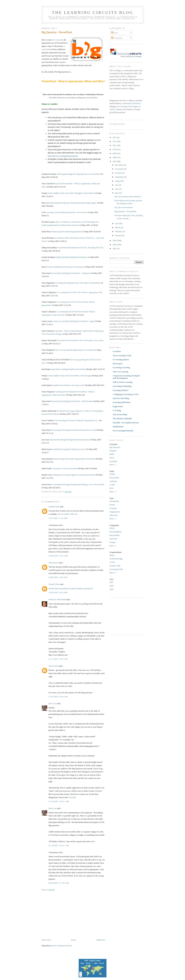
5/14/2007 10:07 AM (59, 801)
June (117, 189)
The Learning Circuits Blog (93, 13)
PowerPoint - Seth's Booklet (82, 401)
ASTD (112, 109)
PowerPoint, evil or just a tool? (72, 385)
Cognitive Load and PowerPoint (83, 475)
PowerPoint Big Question (71, 232)
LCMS (112, 485)
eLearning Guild (116, 569)
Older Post (101, 940)
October (118, 173)
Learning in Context (60, 468)
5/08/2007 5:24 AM (58, 556)
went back (46, 49)
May (117, 193)
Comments (117, 38)
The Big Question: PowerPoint (82, 350)
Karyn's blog (59, 459)
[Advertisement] (68, 915)
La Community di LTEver (67, 292)
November (119, 169)
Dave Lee (52, 703)
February (119, 231)
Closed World (63, 248)
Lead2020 (56, 449)
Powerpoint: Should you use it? (73, 449)
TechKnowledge (116, 559)
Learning (113, 461)
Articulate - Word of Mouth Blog (68, 331)
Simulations (114, 501)
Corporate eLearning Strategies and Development (126, 377)
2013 (115, 137)
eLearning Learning (121, 367)
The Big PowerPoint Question (78, 440)
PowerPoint (73, 468)
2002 (115, 249)
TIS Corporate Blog (78, 360)
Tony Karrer (54, 563)
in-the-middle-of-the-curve (58, 193)
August (118, 181)
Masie (112, 555)
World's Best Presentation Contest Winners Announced (71, 589)
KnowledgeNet (116, 532)
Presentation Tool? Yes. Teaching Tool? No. (86, 248)
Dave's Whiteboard (56, 267)
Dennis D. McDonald (57, 599)
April (117, 223)
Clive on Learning (62, 350)
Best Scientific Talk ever (68, 514)
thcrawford (58, 184)
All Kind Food (63, 340)
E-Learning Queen (121, 359)
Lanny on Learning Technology (65, 321)
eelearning (54, 203)
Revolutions (59, 238)
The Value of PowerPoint (90, 283)
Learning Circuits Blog (55, 212)
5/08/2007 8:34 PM (58, 593)
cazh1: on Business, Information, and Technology (75, 222)
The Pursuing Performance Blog (68, 420)
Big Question (115, 447)
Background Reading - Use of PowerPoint (87, 484)
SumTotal (113, 539)
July (117, 185)
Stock (112, 458)
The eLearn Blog (120, 414)
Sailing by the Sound (61, 475)
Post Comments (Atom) (62, 946)
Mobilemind (118, 427)
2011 (115, 145)
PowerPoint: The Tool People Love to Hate (86, 340)
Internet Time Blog (57, 440)
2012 (115, 141)
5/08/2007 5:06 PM (58, 577)
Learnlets (56, 385)
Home (74, 940)
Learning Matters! (121, 390)
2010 (115, 149)
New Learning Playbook (123, 431)
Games (112, 505)
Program (113, 451)
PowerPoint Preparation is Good (83, 430)
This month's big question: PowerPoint (80, 459)
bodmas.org (56, 232)
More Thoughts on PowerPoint (82, 193)
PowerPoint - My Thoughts (81, 376)
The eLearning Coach (122, 355)
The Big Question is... (90, 420)
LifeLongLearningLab (66, 174)
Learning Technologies (129, 106)
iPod (111, 488)
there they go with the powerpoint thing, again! (78, 203)
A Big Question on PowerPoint (88, 174)
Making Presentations (79, 257)
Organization (115, 512)
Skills (112, 454)
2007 (115, 161)
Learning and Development (66, 392)
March (118, 227)
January (118, 235)
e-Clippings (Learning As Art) (126, 394)
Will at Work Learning (123, 382)
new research (57, 40)
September (120, 177)
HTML (112, 474)
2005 (115, 244)
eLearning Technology (61, 273)
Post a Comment (48, 890)
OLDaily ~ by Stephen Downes (126, 423)
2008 (115, 157)
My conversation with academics (128, 196)
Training (113, 508)
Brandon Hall (115, 566)
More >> (113, 465)
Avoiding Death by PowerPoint (73, 369)
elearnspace (118, 363)
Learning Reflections (122, 402)
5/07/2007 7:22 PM (58, 518)
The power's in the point (74, 267)
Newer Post (46, 940)
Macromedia (115, 535)
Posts (115, 33)
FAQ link (72, 797)
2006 (115, 240)
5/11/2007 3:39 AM (58, 659)
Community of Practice (131, 103)
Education (114, 515)
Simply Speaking (62, 257)
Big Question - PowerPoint (57, 32)
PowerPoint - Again (86, 321)
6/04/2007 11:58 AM (59, 883)
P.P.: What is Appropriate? (88, 292)
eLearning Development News (67, 283)
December (119, 165)
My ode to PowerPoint (124, 207)
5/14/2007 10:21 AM (59, 845)
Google (112, 542)
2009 (115, 153)
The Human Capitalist (122, 418)
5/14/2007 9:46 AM (58, 697)
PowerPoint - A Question (81, 273)
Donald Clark (54, 507)
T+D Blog (117, 410)
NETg (112, 528)
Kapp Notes (55, 369)
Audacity (113, 481)
